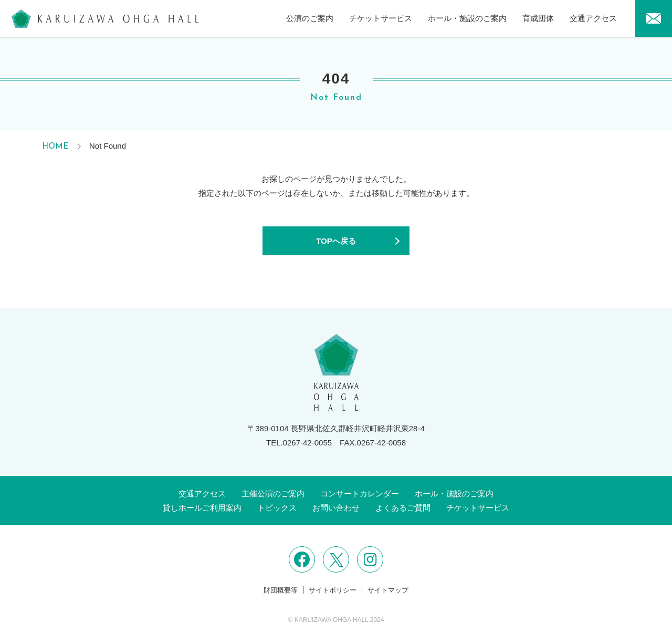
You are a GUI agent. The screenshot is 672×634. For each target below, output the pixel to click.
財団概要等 (281, 590)
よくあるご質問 (403, 508)
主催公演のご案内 (273, 493)
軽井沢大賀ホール (105, 18)
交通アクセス (593, 18)
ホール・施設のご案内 (467, 18)
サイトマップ (388, 590)
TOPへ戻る (336, 241)
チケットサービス (381, 18)
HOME (55, 147)
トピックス (277, 508)
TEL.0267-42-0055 (299, 443)
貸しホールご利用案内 (202, 508)
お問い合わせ (336, 508)
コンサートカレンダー (360, 493)
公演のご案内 (310, 18)
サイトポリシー (333, 590)
